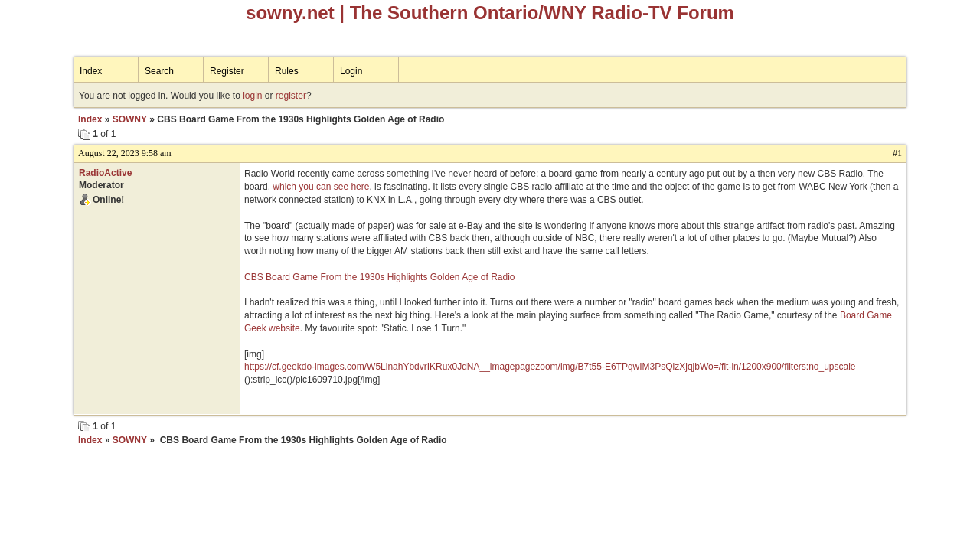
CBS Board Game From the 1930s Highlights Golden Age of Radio (380, 277)
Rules (287, 71)
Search (159, 71)
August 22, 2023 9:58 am (125, 153)
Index (91, 71)
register (291, 96)
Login (351, 71)
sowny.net (290, 13)
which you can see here (321, 187)
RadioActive (105, 173)
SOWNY (130, 119)
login (252, 96)
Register (227, 71)
